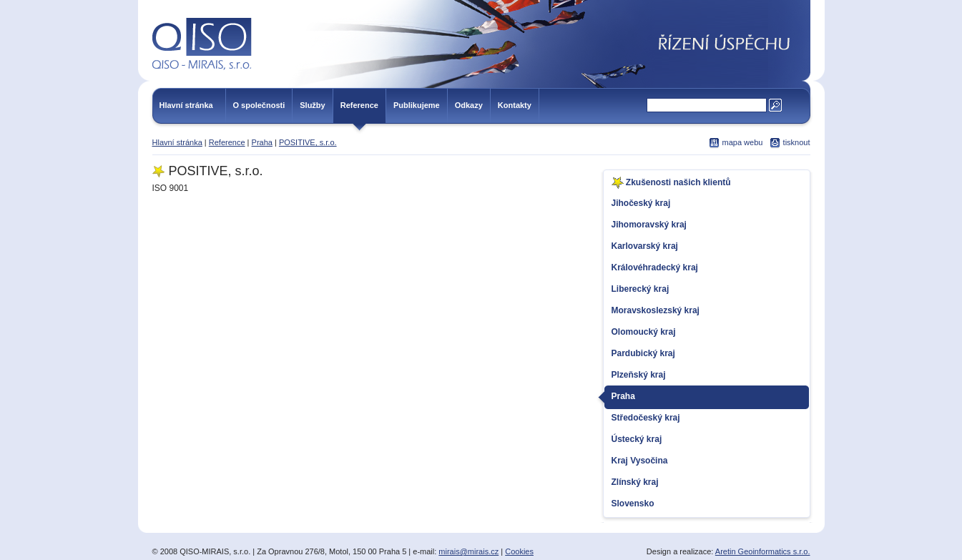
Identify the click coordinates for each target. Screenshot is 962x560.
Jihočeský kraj (641, 203)
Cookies (519, 551)
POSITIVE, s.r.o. (308, 142)
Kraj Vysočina (640, 461)
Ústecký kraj (637, 439)
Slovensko (633, 503)
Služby (312, 105)
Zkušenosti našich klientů (671, 183)
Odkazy (469, 105)
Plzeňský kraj (639, 375)
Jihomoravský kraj (649, 225)
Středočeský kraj (646, 418)
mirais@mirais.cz (468, 551)
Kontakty (515, 105)
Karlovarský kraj (645, 246)
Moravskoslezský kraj (656, 310)
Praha (262, 142)
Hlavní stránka (186, 105)
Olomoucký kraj (644, 332)
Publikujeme (417, 105)
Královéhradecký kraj (655, 267)
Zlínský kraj (635, 482)
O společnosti (259, 105)
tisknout (797, 142)
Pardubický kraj (643, 353)
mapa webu (743, 142)
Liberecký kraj (640, 289)
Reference (359, 105)
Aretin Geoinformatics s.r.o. (763, 551)
